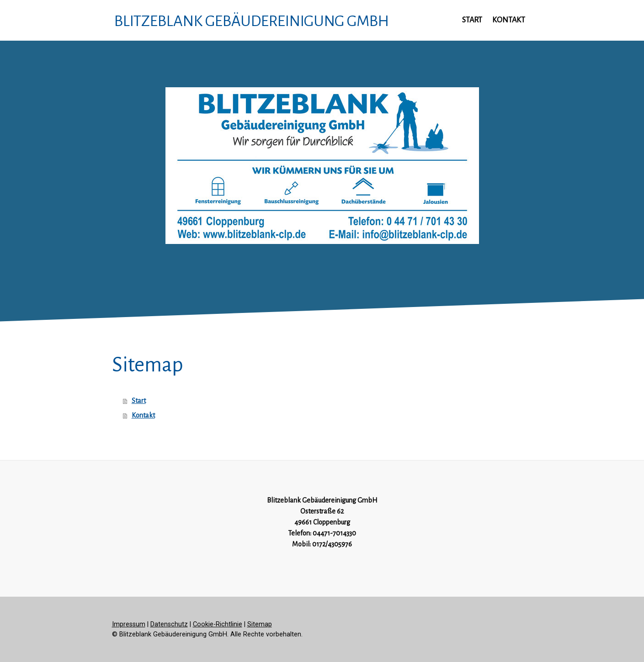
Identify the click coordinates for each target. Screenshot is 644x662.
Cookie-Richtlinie (218, 624)
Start (472, 20)
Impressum (129, 624)
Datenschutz (169, 624)
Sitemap (260, 624)
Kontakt (509, 20)
